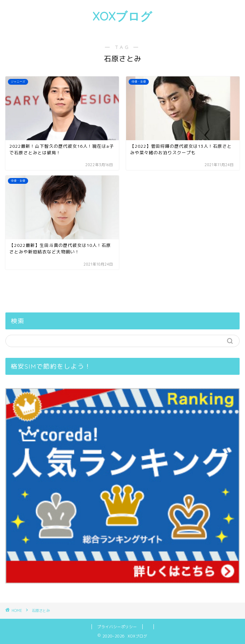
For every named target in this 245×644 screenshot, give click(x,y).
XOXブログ (122, 16)
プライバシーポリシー (117, 627)
